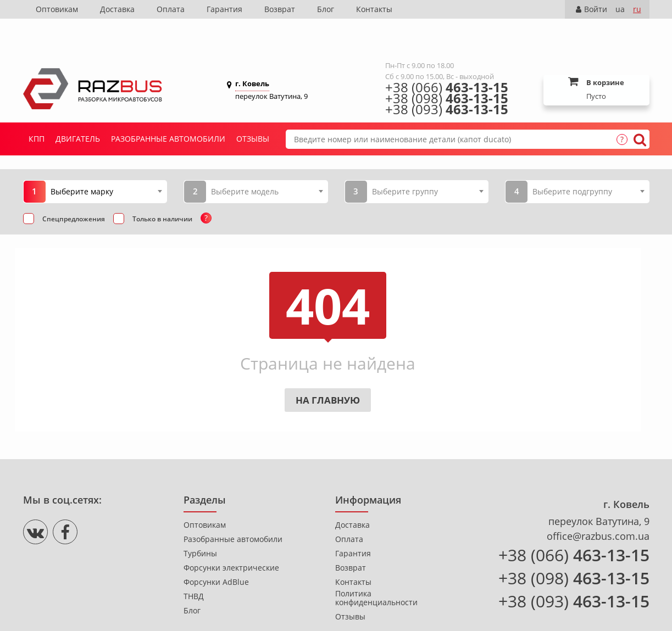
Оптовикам (57, 9)
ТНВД (194, 563)
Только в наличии (162, 186)
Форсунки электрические (231, 535)
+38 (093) (447, 76)
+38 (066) (447, 54)
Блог (326, 9)
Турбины (200, 521)
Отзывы (253, 106)
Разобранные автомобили (168, 106)
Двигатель (78, 106)
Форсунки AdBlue (216, 549)
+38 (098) (447, 65)
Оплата (171, 9)
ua (620, 9)
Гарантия (224, 9)
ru (637, 9)
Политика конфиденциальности (376, 565)
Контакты (374, 9)
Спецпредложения (74, 186)
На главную (328, 367)
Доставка (117, 9)
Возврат (280, 9)
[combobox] (106, 158)
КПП (37, 106)
